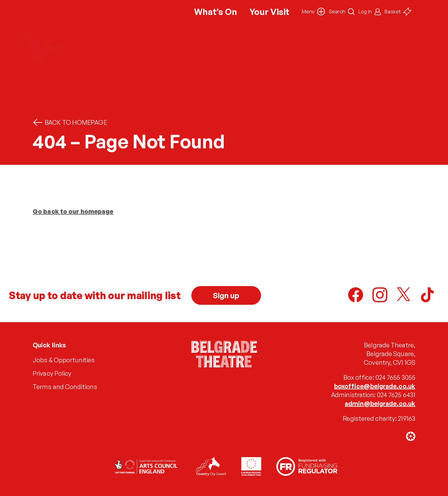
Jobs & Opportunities (64, 360)
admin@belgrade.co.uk (380, 403)
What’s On (216, 12)
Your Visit (269, 12)
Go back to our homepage (73, 211)
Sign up (226, 295)
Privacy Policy (52, 373)
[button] (313, 12)
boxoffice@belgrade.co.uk (375, 386)
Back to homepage (70, 122)
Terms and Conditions (65, 387)
